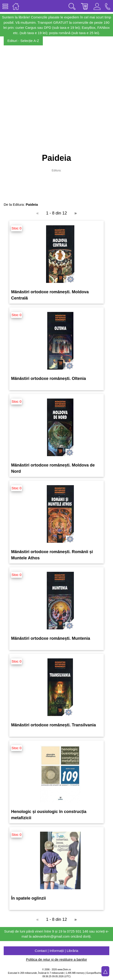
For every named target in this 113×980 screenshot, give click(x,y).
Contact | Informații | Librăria (56, 951)
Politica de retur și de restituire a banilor (56, 959)
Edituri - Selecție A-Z (23, 41)
